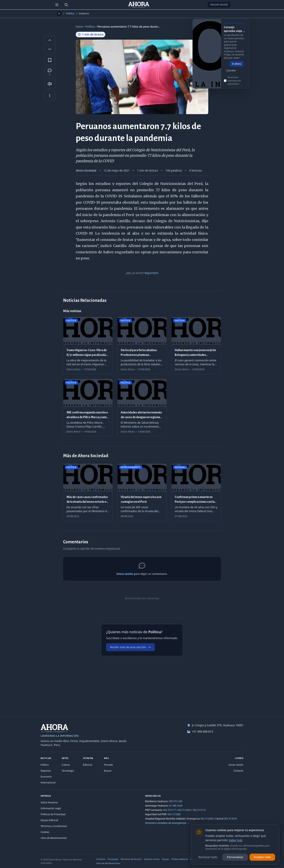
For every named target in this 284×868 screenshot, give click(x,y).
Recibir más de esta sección (130, 647)
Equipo (166, 859)
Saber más (236, 840)
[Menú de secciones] (57, 5)
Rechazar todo (208, 857)
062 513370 (230, 819)
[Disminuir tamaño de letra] (50, 49)
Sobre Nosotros (49, 802)
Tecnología (68, 771)
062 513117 (170, 810)
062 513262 (185, 810)
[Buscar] (66, 5)
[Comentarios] (50, 72)
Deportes (46, 771)
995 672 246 (176, 801)
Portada (108, 765)
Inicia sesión (125, 574)
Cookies (45, 832)
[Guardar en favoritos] (50, 60)
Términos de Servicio (131, 859)
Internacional (48, 783)
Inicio (79, 27)
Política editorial (180, 859)
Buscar (108, 771)
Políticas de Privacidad (53, 814)
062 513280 (174, 814)
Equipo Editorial (49, 820)
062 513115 (199, 810)
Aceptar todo (262, 857)
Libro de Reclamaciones (54, 838)
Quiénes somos (152, 859)
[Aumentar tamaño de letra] (50, 40)
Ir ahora (237, 66)
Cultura (66, 765)
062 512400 (207, 819)
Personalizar (235, 857)
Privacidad (113, 859)
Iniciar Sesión (219, 5)
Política (70, 14)
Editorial (87, 765)
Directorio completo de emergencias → (167, 823)
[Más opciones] (50, 96)
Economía (46, 777)
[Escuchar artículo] (50, 84)
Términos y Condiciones (54, 826)
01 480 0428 (176, 806)
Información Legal (51, 808)
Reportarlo (151, 273)
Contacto (238, 771)
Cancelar (231, 73)
